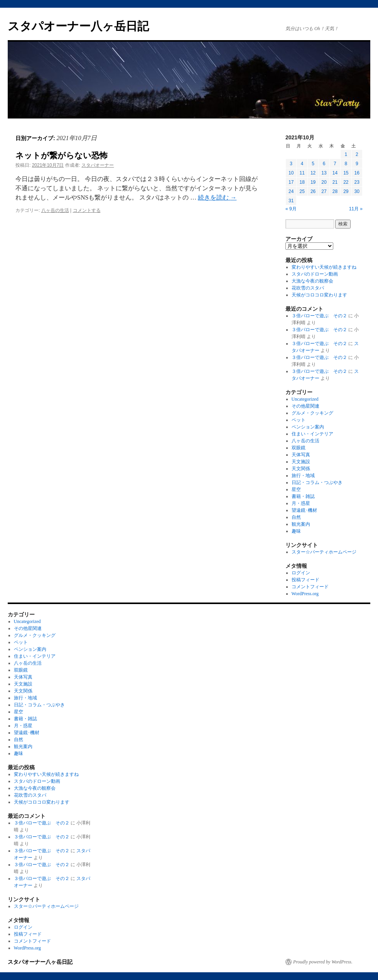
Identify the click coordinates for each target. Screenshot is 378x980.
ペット (299, 420)
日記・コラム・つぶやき (317, 482)
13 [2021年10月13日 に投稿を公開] (324, 173)
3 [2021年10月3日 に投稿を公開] (291, 164)
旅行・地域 (303, 476)
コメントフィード (310, 587)
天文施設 (301, 462)
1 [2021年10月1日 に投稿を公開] (346, 154)
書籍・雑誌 (303, 496)
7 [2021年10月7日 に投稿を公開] (335, 164)
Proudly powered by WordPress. (323, 962)
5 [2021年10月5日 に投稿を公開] (313, 164)
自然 (296, 517)
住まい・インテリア (312, 434)
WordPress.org (305, 594)
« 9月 (291, 209)
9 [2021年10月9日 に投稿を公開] (357, 164)
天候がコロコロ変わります (319, 295)
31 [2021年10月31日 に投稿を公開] (291, 201)
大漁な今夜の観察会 (312, 281)
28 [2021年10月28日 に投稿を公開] (335, 191)
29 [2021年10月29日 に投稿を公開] (346, 191)
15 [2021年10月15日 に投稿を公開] (346, 173)
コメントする (87, 210)
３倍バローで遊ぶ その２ (319, 316)
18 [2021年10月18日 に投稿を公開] (302, 182)
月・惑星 (301, 503)
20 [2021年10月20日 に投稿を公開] (324, 182)
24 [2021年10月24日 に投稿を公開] (291, 191)
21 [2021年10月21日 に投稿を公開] (335, 182)
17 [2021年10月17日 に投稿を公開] (291, 182)
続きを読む (217, 197)
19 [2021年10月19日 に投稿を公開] (313, 182)
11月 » (356, 209)
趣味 (296, 531)
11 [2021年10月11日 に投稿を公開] (302, 173)
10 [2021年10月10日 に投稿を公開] (291, 173)
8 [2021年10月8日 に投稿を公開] (346, 164)
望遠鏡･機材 (304, 510)
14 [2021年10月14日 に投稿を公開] (335, 173)
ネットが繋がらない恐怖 (62, 155)
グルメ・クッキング (312, 413)
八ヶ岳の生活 (55, 210)
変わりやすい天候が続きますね (324, 267)
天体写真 (301, 455)
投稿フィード (305, 580)
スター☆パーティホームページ (324, 552)
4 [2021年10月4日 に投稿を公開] (302, 164)
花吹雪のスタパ (308, 288)
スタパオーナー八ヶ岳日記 (78, 26)
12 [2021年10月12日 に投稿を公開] (313, 173)
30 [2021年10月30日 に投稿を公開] (357, 191)
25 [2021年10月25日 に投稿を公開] (302, 191)
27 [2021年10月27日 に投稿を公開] (324, 191)
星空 (296, 489)
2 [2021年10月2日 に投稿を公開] (357, 154)
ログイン (301, 573)
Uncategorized (305, 399)
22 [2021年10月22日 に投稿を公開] (346, 182)
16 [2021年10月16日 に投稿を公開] (357, 173)
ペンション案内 (308, 427)
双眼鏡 (299, 448)
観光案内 (301, 524)
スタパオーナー (98, 165)
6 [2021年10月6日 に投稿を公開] (324, 164)
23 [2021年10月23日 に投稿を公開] (357, 182)
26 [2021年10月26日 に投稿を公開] (313, 191)
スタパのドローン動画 (315, 274)
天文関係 (301, 469)
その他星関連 (305, 406)
